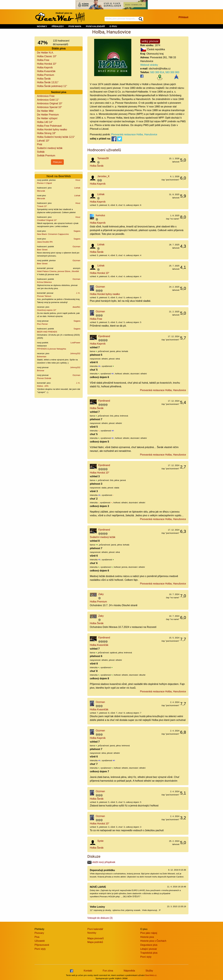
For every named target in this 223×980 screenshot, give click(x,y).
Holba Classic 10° (47, 56)
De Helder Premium (48, 115)
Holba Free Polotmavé (49, 126)
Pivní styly (40, 949)
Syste (100, 841)
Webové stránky (149, 65)
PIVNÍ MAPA (75, 26)
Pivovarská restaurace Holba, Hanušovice (134, 134)
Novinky (92, 933)
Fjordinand (104, 336)
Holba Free (43, 60)
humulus (100, 215)
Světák (41, 152)
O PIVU (113, 26)
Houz (78, 180)
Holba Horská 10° (47, 64)
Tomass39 (103, 158)
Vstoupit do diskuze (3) (100, 918)
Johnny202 (75, 353)
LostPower (75, 343)
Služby (149, 971)
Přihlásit (183, 17)
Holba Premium (46, 75)
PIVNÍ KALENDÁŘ (95, 26)
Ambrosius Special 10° (49, 107)
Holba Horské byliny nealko (52, 129)
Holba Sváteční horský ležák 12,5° (56, 137)
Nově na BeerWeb (59, 176)
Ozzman (77, 247)
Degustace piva (149, 945)
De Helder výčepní (47, 118)
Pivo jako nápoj (149, 933)
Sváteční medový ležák (50, 148)
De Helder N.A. (45, 53)
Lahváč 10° (43, 141)
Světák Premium (46, 156)
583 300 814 (157, 72)
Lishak (77, 188)
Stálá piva (59, 48)
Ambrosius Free (46, 96)
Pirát (40, 144)
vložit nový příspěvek (101, 862)
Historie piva (147, 937)
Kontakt (88, 971)
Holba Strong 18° (46, 133)
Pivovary (39, 933)
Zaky (101, 594)
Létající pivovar (149, 949)
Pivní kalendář (95, 929)
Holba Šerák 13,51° (48, 82)
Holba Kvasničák (46, 71)
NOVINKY (42, 26)
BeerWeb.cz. (151, 975)
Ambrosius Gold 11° (48, 100)
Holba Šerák (44, 79)
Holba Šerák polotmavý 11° (52, 86)
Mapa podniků (95, 942)
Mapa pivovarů (95, 938)
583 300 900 (172, 72)
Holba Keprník (45, 67)
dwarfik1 (77, 307)
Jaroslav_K (103, 176)
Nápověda (129, 971)
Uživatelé (40, 941)
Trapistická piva (149, 953)
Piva (37, 937)
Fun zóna (108, 971)
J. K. (78, 293)
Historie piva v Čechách (153, 941)
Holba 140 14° (45, 122)
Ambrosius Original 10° (50, 103)
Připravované (42, 945)
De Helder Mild (45, 111)
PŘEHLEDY (58, 26)
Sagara (77, 231)
